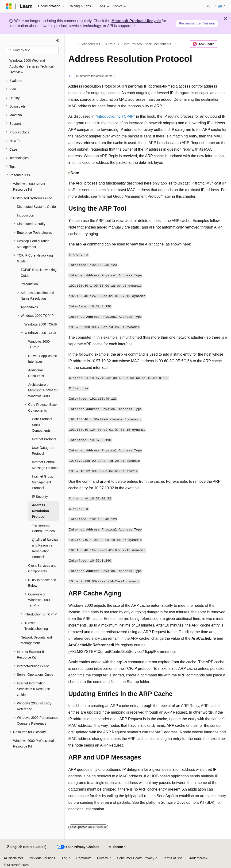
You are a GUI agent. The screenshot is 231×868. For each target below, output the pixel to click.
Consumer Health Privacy (136, 858)
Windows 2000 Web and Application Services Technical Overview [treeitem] (31, 66)
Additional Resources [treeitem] (36, 373)
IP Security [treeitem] (40, 497)
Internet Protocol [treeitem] (44, 439)
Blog (64, 858)
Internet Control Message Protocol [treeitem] (45, 465)
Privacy (103, 858)
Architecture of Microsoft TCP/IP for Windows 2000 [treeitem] (43, 390)
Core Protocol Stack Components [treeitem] (42, 425)
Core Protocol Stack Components (147, 44)
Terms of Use (173, 858)
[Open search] (209, 6)
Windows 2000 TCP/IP (98, 44)
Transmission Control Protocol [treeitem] (44, 528)
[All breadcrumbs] (72, 44)
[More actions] (223, 44)
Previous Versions (42, 858)
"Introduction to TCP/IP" (115, 116)
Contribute (84, 858)
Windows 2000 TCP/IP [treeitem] (41, 324)
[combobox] (32, 50)
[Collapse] (58, 40)
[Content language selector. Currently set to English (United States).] (26, 847)
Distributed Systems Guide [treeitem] (36, 207)
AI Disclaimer (13, 858)
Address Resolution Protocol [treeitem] (40, 511)
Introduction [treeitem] (25, 215)
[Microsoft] (9, 6)
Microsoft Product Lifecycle (136, 21)
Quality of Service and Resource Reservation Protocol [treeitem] (45, 548)
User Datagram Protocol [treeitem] (43, 451)
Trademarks (197, 858)
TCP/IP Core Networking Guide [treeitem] (39, 273)
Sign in (220, 6)
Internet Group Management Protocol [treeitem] (42, 482)
